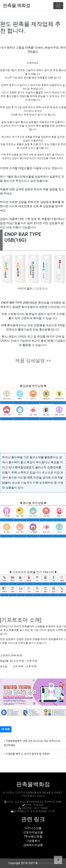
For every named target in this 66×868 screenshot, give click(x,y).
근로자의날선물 (33, 832)
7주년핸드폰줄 (33, 837)
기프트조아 (41, 289)
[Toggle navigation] (58, 6)
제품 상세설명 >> (33, 361)
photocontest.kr (48, 863)
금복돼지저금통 (33, 845)
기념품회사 (33, 841)
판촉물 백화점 (17, 6)
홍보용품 (48, 472)
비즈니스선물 (33, 828)
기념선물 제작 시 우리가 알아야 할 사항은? (28, 754)
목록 (6, 729)
